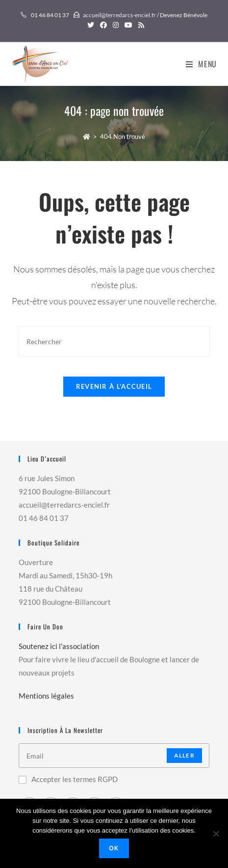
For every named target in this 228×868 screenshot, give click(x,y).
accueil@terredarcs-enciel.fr (119, 15)
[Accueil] (87, 136)
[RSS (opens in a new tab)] (140, 25)
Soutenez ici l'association (59, 646)
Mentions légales (46, 696)
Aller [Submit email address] (184, 755)
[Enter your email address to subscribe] (114, 756)
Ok (114, 848)
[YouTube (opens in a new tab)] (128, 25)
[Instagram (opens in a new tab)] (116, 25)
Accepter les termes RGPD (68, 779)
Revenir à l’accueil (114, 386)
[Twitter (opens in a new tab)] (91, 25)
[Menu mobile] (201, 64)
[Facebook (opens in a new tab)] (103, 25)
